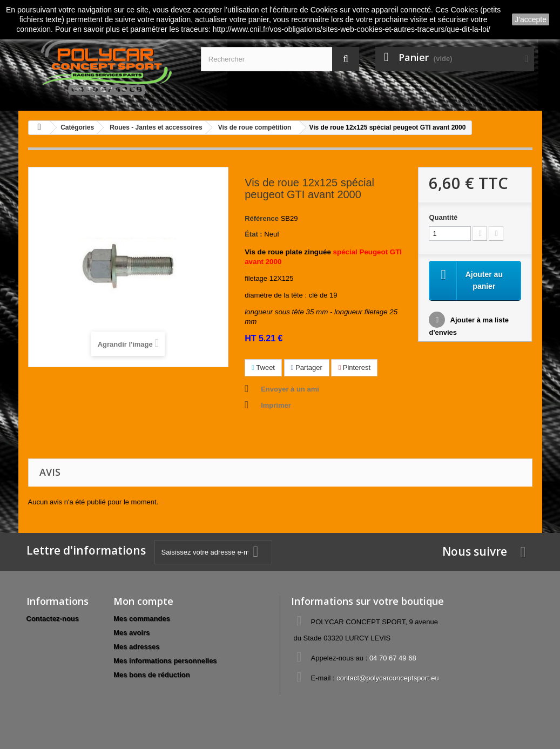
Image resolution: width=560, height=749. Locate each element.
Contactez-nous (53, 619)
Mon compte (143, 601)
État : (254, 234)
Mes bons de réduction (152, 675)
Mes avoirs (131, 633)
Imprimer (276, 405)
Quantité (443, 217)
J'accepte (531, 19)
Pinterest (354, 367)
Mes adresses (136, 647)
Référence (262, 218)
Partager (307, 367)
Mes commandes (142, 619)
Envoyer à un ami (290, 389)
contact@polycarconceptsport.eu (388, 678)
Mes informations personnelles (165, 661)
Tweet (263, 367)
